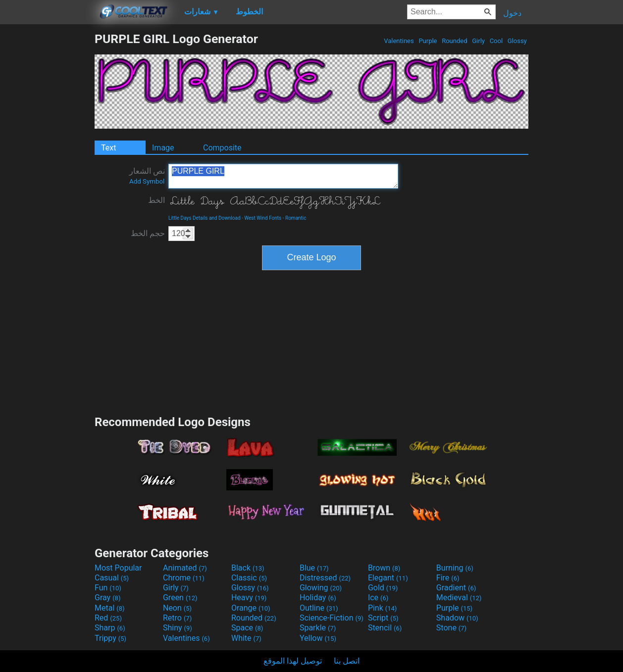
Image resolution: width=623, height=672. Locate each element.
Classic (249, 578)
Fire (448, 578)
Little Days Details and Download (205, 218)
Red (108, 618)
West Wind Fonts (263, 218)
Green (180, 598)
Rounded (455, 41)
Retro (177, 618)
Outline (319, 608)
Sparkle (318, 628)
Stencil (385, 628)
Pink (383, 608)
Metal (110, 608)
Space (247, 628)
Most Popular (118, 568)
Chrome (184, 578)
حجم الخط (148, 233)
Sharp (110, 628)
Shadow (457, 618)
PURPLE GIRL (283, 176)
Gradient (456, 588)
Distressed (325, 578)
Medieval (459, 598)
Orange (251, 608)
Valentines (399, 41)
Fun (108, 588)
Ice (378, 598)
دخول (512, 13)
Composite (222, 148)
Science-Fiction (332, 618)
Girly (478, 41)
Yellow (318, 638)
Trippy (110, 638)
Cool (496, 41)
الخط (156, 200)
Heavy (249, 598)
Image (163, 148)
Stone (451, 628)
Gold (383, 588)
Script (383, 618)
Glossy (517, 41)
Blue (314, 568)
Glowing (321, 588)
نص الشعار (147, 176)
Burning (455, 568)
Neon (177, 608)
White (246, 638)
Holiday (318, 598)
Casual (112, 578)
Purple (428, 41)
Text (108, 148)
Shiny (178, 628)
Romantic (296, 218)
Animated (185, 568)
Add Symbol (147, 181)
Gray (107, 598)
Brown (384, 568)
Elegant (388, 578)
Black (248, 568)
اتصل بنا (347, 661)
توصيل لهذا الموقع (293, 661)
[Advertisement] (47, 180)
